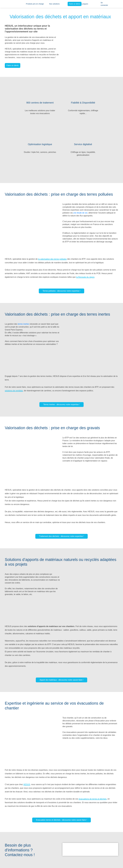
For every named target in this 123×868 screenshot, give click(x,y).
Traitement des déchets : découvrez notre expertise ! (62, 536)
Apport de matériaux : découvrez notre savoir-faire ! (62, 680)
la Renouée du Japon (85, 277)
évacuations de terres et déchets (93, 799)
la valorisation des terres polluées (52, 259)
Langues (85, 4)
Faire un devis (75, 4)
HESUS (27, 784)
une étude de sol (80, 213)
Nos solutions (54, 4)
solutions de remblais (14, 391)
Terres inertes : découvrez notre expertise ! (61, 404)
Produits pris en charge (35, 4)
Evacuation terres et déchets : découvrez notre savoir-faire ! (61, 820)
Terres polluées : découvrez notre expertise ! (62, 291)
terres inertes (23, 324)
